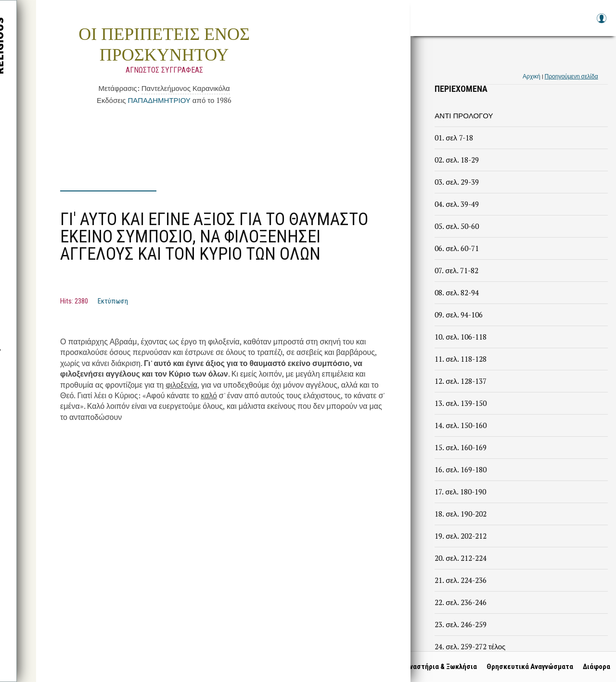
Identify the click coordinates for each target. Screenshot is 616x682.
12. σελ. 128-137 (460, 381)
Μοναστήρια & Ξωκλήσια (435, 667)
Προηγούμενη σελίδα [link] (571, 76)
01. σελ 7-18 (454, 138)
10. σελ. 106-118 (460, 337)
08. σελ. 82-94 (456, 292)
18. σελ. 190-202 (460, 514)
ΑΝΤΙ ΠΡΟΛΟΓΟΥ (464, 115)
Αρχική (531, 76)
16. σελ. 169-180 (460, 469)
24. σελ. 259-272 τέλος (470, 646)
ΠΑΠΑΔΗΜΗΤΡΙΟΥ (159, 100)
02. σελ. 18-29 (456, 160)
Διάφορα (593, 667)
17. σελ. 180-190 (460, 492)
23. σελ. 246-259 (460, 624)
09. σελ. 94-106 (458, 315)
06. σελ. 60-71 (456, 248)
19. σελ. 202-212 (460, 536)
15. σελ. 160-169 (460, 447)
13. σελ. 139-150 (460, 403)
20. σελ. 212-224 (460, 558)
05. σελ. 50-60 (456, 226)
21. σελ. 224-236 (460, 580)
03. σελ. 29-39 (456, 182)
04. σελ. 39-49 (456, 204)
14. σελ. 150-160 (460, 425)
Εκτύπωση (113, 301)
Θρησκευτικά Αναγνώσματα (526, 667)
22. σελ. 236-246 (460, 602)
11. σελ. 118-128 (460, 359)
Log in (601, 23)
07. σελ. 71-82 (456, 270)
